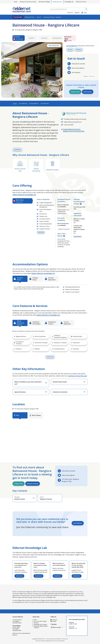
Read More (17, 149)
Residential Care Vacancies (40, 624)
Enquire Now (75, 92)
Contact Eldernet (18, 617)
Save (70, 50)
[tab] (22, 201)
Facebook (54, 620)
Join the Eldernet (72, 46)
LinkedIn (53, 621)
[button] (21, 336)
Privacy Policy (65, 639)
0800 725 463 (73, 624)
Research (36, 623)
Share (79, 50)
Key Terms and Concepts (40, 621)
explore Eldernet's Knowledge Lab (24, 195)
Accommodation (34, 103)
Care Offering (23, 103)
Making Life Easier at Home (28, 2)
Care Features (45, 103)
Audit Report (78, 236)
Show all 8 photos (54, 46)
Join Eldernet (78, 523)
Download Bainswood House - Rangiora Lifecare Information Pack (74, 130)
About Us (70, 13)
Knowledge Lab (69, 2)
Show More (41, 232)
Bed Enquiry (88, 92)
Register (77, 13)
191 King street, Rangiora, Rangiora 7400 (27, 30)
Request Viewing (33, 484)
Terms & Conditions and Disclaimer (54, 639)
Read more (19, 576)
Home (16, 2)
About (15, 103)
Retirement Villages (44, 2)
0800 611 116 (73, 628)
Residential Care (57, 2)
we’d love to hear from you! (77, 376)
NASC (35, 620)
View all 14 (50, 357)
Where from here (81, 2)
